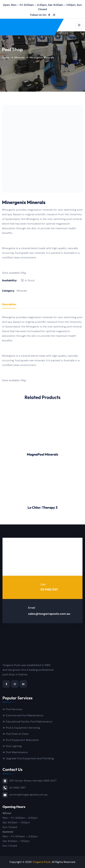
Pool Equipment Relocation (22, 740)
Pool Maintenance (17, 752)
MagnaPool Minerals (42, 454)
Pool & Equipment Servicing (23, 728)
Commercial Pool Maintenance (25, 715)
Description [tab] (9, 304)
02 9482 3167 (49, 589)
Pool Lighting (14, 746)
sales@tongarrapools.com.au (49, 614)
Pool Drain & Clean (17, 734)
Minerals (19, 58)
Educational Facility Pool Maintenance (29, 722)
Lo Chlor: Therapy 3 (42, 507)
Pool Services (14, 709)
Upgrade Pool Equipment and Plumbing (30, 758)
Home (6, 58)
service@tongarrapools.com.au (28, 795)
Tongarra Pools (41, 862)
